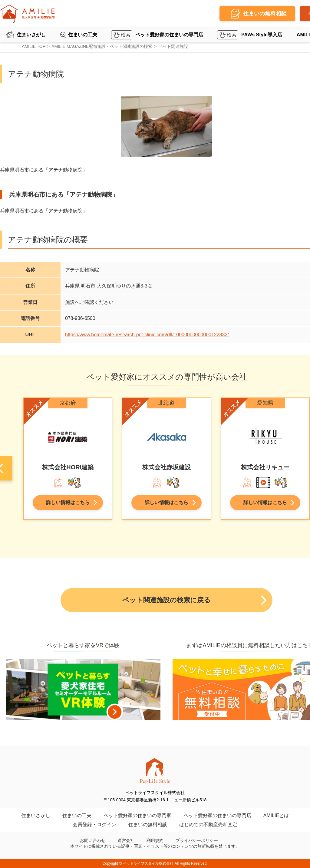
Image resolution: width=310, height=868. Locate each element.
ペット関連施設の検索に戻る (167, 600)
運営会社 (126, 840)
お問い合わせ (93, 840)
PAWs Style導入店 (262, 35)
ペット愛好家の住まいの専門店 (169, 35)
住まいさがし (31, 35)
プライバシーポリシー (197, 840)
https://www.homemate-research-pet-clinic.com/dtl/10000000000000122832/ (147, 335)
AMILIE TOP (34, 46)
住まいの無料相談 (148, 825)
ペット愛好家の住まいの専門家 (137, 815)
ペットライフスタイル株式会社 (148, 863)
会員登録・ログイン (94, 825)
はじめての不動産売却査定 (208, 825)
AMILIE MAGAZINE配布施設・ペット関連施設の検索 (102, 46)
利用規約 (155, 840)
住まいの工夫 (83, 35)
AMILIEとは (276, 815)
